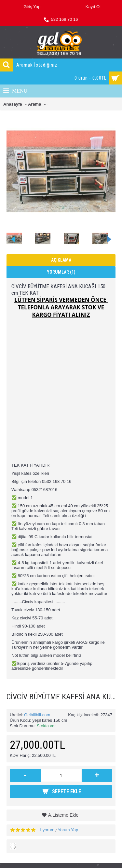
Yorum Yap (68, 830)
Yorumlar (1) (61, 272)
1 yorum (47, 830)
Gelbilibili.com (37, 715)
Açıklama (61, 260)
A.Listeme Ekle (63, 815)
